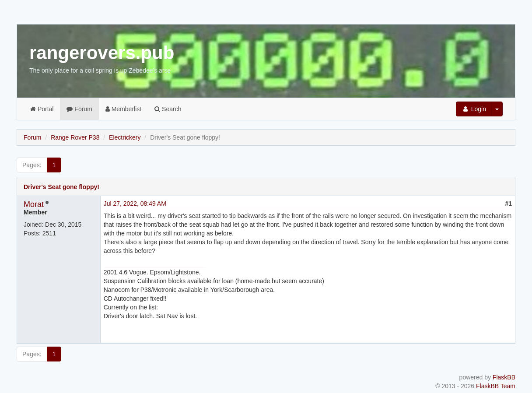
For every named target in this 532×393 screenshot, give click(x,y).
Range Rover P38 (75, 137)
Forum (79, 109)
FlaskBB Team (496, 386)
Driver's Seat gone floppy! (61, 187)
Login (474, 109)
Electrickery (125, 137)
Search (168, 109)
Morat (34, 204)
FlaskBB (504, 377)
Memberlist (123, 109)
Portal (42, 109)
